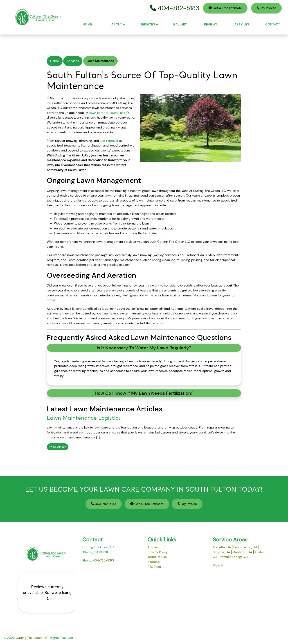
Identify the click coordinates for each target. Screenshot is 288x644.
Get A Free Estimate (225, 8)
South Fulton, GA (245, 547)
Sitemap (154, 562)
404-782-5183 (175, 8)
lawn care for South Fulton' (108, 113)
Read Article (58, 447)
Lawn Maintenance (100, 61)
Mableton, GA (242, 552)
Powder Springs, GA (234, 557)
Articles (153, 547)
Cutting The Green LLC (32, 638)
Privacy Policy (158, 552)
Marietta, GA (222, 547)
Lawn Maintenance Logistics (84, 418)
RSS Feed (154, 567)
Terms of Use (157, 557)
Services (73, 61)
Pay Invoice (266, 8)
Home (55, 61)
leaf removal (109, 141)
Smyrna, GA (221, 552)
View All (218, 565)
